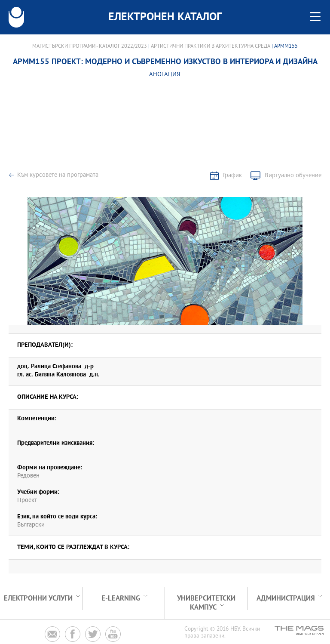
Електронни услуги (38, 599)
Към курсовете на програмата (58, 175)
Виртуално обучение (293, 176)
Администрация (286, 599)
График (232, 176)
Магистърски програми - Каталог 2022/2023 (90, 46)
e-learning (121, 599)
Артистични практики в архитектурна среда (211, 46)
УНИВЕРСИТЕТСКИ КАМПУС (206, 603)
